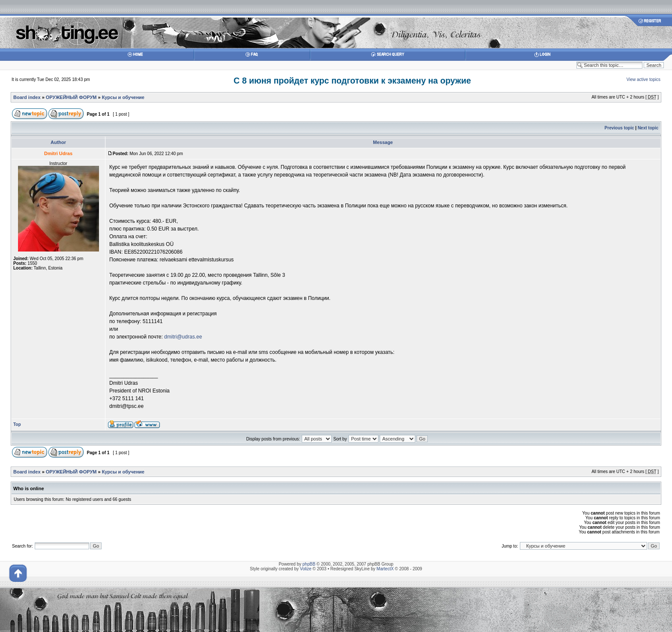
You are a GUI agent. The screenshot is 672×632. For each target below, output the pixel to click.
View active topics (643, 79)
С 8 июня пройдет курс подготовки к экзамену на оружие (352, 81)
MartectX (385, 569)
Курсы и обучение (123, 97)
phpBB (309, 564)
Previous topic (619, 128)
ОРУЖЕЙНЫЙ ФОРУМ (71, 97)
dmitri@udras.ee (183, 337)
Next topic (648, 128)
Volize (306, 569)
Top (17, 424)
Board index (27, 97)
